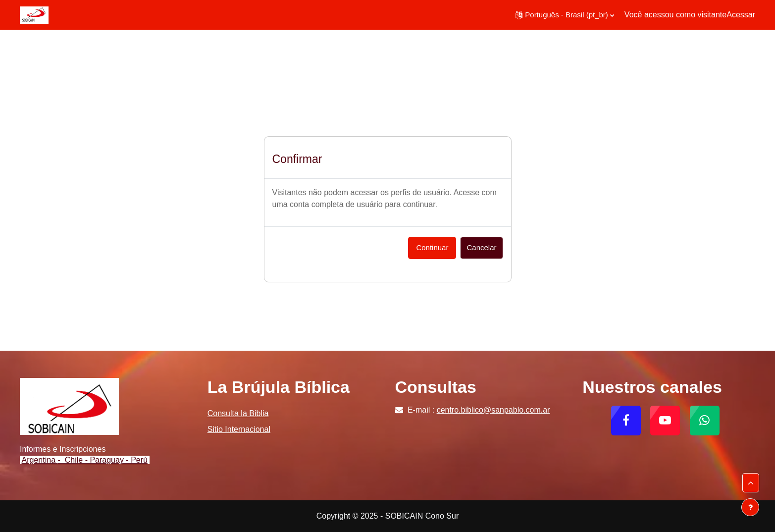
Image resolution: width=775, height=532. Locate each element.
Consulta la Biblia (238, 413)
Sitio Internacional (239, 429)
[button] (565, 15)
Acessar (741, 15)
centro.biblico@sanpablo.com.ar (493, 410)
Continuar (432, 247)
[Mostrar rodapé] (750, 507)
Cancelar (481, 247)
